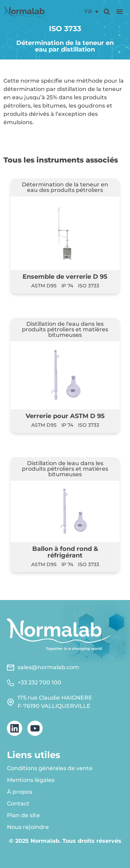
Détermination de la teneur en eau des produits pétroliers (65, 187)
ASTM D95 (44, 286)
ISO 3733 (89, 286)
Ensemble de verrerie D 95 (65, 276)
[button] (120, 11)
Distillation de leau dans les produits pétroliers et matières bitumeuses (65, 469)
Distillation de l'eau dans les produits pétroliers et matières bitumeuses (65, 329)
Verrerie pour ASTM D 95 (65, 416)
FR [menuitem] (88, 12)
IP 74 (67, 286)
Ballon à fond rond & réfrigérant (65, 552)
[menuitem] (92, 12)
